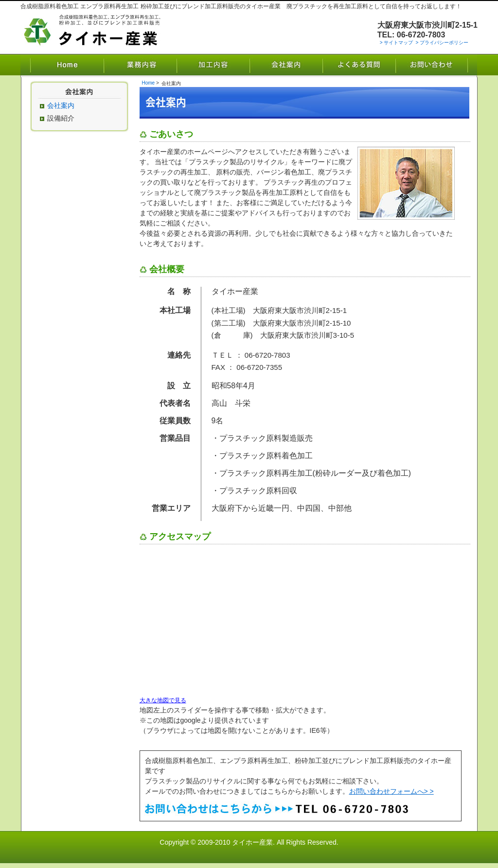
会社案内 (286, 66)
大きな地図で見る (163, 700)
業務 (140, 66)
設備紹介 (61, 118)
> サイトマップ (397, 43)
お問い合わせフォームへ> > (391, 791)
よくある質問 (359, 66)
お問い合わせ (436, 66)
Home (62, 66)
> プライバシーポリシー (442, 43)
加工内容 (213, 66)
